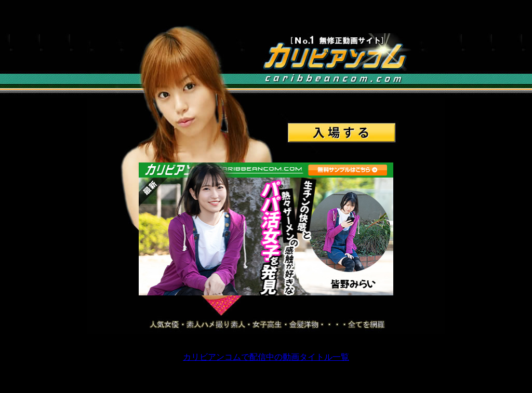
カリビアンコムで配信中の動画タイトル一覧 (266, 357)
